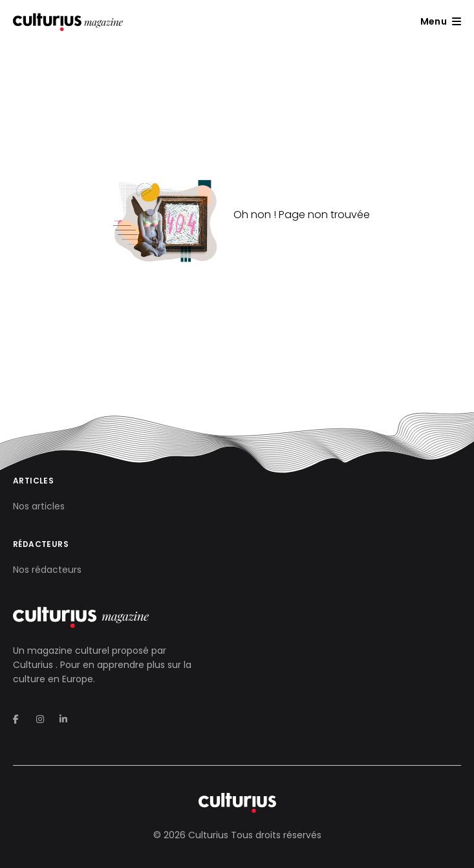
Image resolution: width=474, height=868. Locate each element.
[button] (441, 21)
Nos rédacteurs (47, 570)
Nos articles (39, 506)
